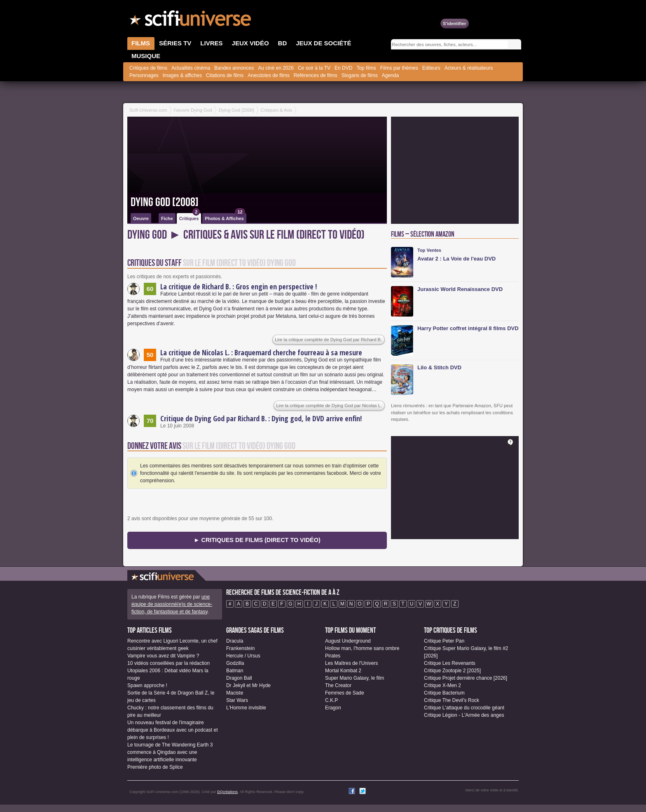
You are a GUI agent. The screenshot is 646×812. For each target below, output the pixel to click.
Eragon (333, 708)
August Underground (348, 641)
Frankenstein (240, 648)
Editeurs (431, 68)
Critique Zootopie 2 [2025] (452, 671)
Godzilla (235, 663)
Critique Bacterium (444, 693)
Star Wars (237, 700)
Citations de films (225, 75)
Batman (235, 671)
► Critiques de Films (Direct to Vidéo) (257, 540)
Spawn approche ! (147, 685)
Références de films (316, 75)
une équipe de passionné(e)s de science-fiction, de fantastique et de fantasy (172, 604)
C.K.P (331, 700)
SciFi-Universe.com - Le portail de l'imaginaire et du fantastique (191, 21)
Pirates (333, 656)
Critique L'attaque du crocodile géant (464, 708)
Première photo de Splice (155, 767)
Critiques (190, 217)
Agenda (390, 75)
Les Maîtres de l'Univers (351, 663)
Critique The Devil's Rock (452, 700)
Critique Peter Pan (444, 641)
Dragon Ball (239, 678)
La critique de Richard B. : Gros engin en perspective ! (239, 286)
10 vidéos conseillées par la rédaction (169, 663)
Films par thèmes (399, 68)
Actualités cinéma (191, 68)
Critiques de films (148, 68)
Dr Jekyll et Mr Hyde (248, 685)
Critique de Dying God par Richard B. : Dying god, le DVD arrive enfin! (261, 418)
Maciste (235, 693)
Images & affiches (182, 75)
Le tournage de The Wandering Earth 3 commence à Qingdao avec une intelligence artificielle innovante (170, 752)
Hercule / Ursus (243, 656)
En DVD (343, 68)
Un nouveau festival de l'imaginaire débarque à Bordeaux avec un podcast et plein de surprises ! (173, 730)
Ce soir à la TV (314, 68)
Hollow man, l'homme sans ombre (362, 648)
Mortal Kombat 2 (343, 671)
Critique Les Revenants (450, 663)
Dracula (235, 641)
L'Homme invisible (246, 708)
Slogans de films (360, 75)
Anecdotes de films (268, 75)
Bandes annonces (234, 68)
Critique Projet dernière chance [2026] (466, 678)
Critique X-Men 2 (442, 685)
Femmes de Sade (345, 693)
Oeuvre (141, 218)
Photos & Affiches (225, 217)
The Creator (338, 685)
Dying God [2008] (165, 202)
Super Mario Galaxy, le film (355, 678)
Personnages (144, 75)
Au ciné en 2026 (276, 68)
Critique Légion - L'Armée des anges (464, 715)
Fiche (167, 218)
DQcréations (227, 792)
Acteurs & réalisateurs (469, 68)
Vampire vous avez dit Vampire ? (163, 656)
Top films (366, 68)
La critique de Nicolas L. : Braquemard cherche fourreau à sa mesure (261, 352)
